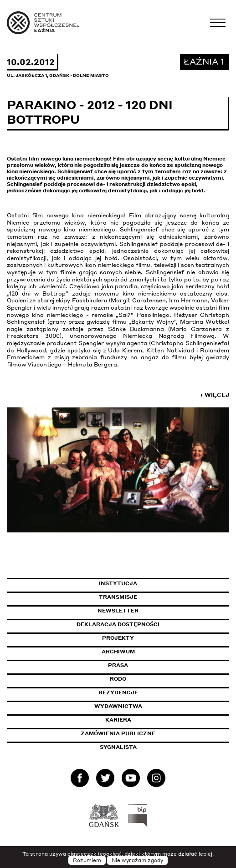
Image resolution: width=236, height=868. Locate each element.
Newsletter (118, 611)
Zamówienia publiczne (139, 733)
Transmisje (157, 597)
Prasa (118, 665)
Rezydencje (118, 692)
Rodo (118, 679)
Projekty (118, 638)
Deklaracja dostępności (118, 624)
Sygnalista (118, 747)
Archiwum (118, 652)
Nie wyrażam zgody (137, 860)
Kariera (118, 720)
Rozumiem (87, 860)
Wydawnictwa (118, 706)
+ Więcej (214, 395)
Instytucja (118, 583)
